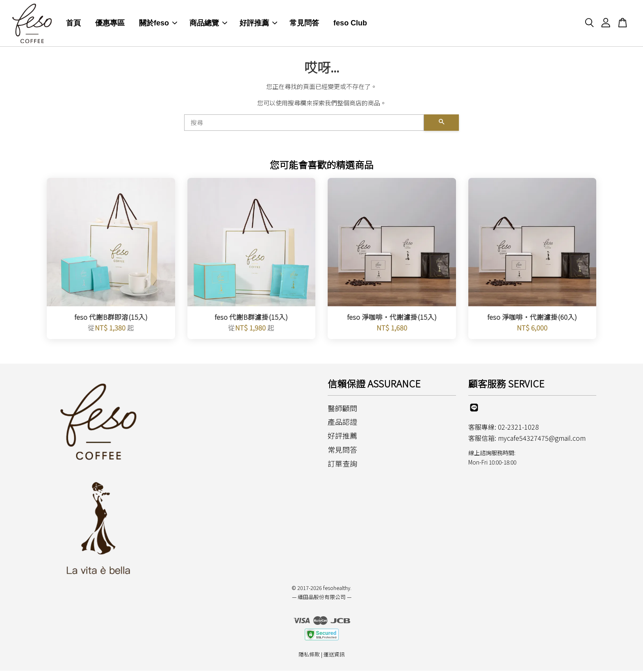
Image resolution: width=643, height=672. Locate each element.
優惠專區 (110, 24)
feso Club (350, 24)
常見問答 (304, 24)
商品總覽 (208, 24)
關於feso (158, 24)
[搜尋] (304, 123)
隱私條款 (309, 655)
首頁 (73, 24)
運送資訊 (334, 655)
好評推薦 (258, 24)
